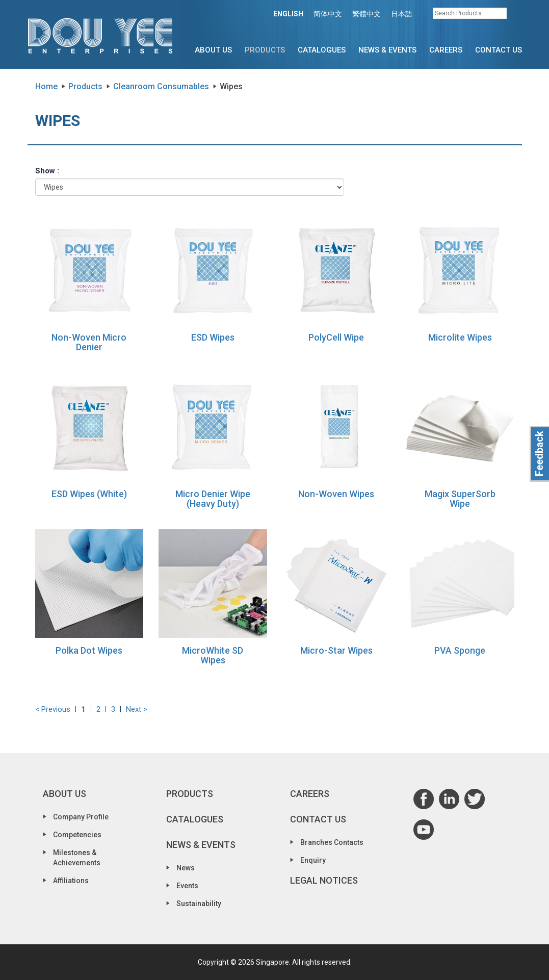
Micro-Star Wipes (336, 650)
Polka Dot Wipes (89, 650)
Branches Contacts (332, 842)
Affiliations (71, 881)
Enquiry (313, 860)
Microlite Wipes (460, 337)
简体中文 (328, 14)
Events (187, 886)
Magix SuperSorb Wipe (460, 499)
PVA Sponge (460, 650)
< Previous (53, 709)
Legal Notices (324, 880)
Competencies (77, 835)
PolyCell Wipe (336, 337)
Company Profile (81, 817)
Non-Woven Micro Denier (89, 342)
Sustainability (199, 904)
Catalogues (322, 50)
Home (46, 86)
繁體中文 (367, 14)
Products (265, 50)
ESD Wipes (213, 337)
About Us (213, 50)
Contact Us (499, 50)
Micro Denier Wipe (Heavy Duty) (213, 499)
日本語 (402, 14)
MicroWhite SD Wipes (213, 655)
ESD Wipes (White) (89, 494)
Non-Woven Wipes (336, 494)
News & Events (387, 50)
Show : (47, 171)
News (186, 868)
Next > (137, 709)
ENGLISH (288, 14)
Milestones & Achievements (77, 858)
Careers (446, 50)
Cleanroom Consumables (161, 86)
